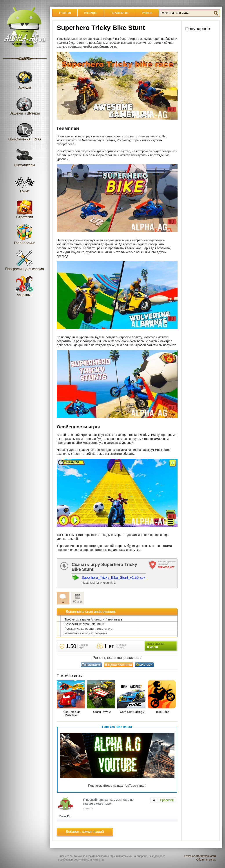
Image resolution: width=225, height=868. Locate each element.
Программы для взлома (25, 260)
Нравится (167, 800)
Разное (147, 13)
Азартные (25, 286)
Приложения (120, 13)
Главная (65, 13)
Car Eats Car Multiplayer (72, 713)
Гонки (25, 182)
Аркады (25, 79)
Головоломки (25, 234)
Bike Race (162, 712)
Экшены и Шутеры (25, 105)
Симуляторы (25, 156)
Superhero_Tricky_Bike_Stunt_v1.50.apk (113, 578)
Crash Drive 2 (102, 712)
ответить (88, 808)
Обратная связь (206, 860)
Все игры (91, 13)
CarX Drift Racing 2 (132, 712)
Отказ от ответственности (200, 856)
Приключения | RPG (25, 130)
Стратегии (25, 208)
